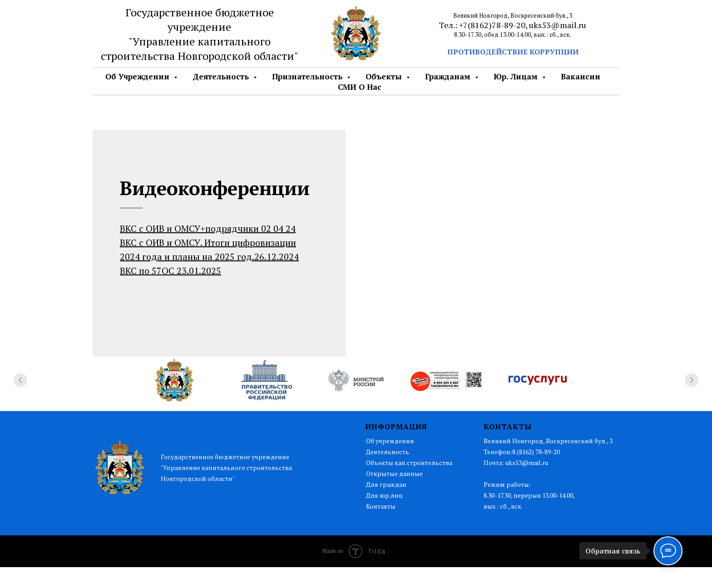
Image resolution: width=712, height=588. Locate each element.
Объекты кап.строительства (409, 483)
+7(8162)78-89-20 (492, 25)
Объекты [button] (385, 76)
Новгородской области (236, 56)
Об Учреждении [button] (138, 76)
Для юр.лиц (384, 516)
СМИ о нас (360, 87)
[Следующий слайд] (692, 401)
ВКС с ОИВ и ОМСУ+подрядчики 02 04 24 (208, 228)
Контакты (381, 527)
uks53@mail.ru (558, 25)
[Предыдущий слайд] (20, 401)
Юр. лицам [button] (517, 76)
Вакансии (581, 76)
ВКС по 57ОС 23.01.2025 (171, 271)
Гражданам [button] (449, 76)
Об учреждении (390, 462)
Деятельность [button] (222, 76)
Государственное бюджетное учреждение (200, 20)
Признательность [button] (308, 76)
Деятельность (388, 473)
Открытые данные (394, 494)
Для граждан (386, 505)
